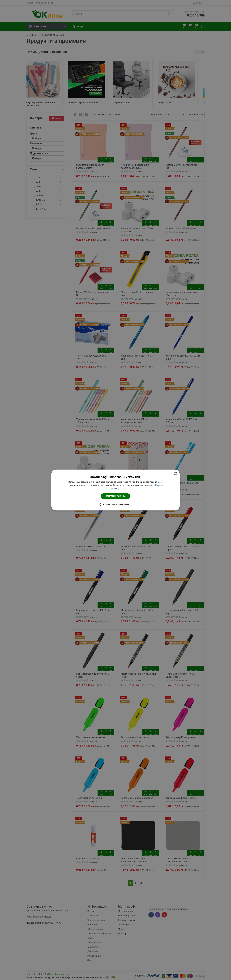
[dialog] (116, 490)
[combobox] (176, 473)
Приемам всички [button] (116, 496)
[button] (115, 505)
